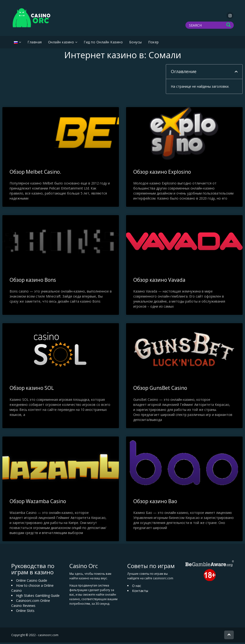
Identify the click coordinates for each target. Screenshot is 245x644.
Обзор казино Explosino (162, 173)
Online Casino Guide (32, 582)
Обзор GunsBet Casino (160, 389)
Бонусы (136, 43)
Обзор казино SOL (32, 389)
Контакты (140, 592)
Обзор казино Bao (155, 502)
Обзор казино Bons (33, 281)
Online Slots (25, 612)
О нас (137, 587)
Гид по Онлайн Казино (103, 43)
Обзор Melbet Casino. (35, 173)
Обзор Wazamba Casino (38, 502)
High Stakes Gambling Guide (38, 597)
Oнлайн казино (61, 43)
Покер (153, 43)
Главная (35, 43)
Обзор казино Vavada (159, 281)
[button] (236, 73)
